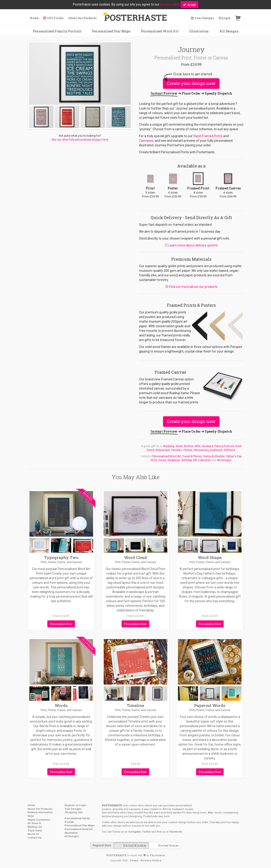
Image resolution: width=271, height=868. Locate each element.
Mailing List (35, 827)
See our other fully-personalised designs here (80, 140)
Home (31, 805)
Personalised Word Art (167, 456)
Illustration (71, 833)
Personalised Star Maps (80, 826)
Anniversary (201, 450)
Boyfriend (216, 450)
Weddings (174, 460)
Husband (207, 446)
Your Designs (73, 809)
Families (177, 450)
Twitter (146, 832)
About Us (33, 834)
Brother (189, 446)
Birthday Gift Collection (196, 460)
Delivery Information (40, 812)
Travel (162, 460)
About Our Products (40, 809)
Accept (190, 5)
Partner (188, 450)
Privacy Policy (151, 860)
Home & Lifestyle (214, 456)
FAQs (31, 816)
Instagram (134, 832)
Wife (198, 446)
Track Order (35, 831)
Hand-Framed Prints (208, 136)
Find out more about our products (193, 287)
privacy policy (170, 4)
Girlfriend (229, 450)
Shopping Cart (74, 812)
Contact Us (35, 838)
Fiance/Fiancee (224, 446)
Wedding (169, 446)
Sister (179, 446)
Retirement (163, 450)
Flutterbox (157, 855)
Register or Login (75, 805)
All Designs (224, 460)
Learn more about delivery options (193, 245)
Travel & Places (192, 456)
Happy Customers (39, 820)
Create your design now (191, 83)
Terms (134, 860)
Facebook (176, 832)
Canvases (146, 141)
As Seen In (34, 823)
